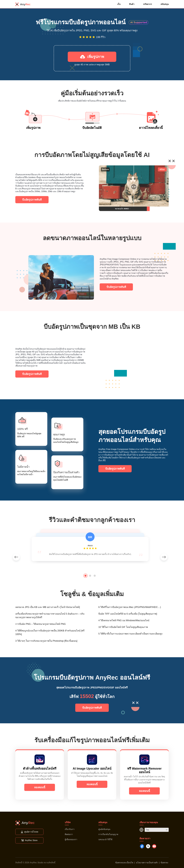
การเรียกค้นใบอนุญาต (108, 834)
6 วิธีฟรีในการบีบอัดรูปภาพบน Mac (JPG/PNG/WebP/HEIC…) (130, 607)
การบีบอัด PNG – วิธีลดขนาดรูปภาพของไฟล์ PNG (41, 624)
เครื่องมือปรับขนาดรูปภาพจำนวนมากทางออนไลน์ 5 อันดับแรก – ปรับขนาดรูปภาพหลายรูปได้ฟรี (50, 616)
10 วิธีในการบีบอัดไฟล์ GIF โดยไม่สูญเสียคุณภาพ (123, 627)
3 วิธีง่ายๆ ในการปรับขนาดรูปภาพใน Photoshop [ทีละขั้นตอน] (46, 641)
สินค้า (132, 4)
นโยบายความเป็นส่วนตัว (147, 863)
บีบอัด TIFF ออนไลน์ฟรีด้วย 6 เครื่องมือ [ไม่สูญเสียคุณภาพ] (128, 614)
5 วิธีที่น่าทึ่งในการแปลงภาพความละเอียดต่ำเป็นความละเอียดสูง (130, 634)
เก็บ (119, 4)
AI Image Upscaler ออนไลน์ (92, 768)
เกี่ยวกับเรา (70, 829)
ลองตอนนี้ (40, 787)
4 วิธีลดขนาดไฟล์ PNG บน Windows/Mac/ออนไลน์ (124, 620)
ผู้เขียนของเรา (71, 839)
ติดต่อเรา (69, 834)
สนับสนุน (165, 4)
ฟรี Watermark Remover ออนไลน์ (144, 770)
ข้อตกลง (164, 863)
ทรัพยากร (148, 4)
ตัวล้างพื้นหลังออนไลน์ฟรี (40, 768)
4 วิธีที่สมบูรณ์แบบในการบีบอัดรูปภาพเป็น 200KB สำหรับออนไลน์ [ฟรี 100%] (50, 632)
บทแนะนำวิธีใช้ (105, 839)
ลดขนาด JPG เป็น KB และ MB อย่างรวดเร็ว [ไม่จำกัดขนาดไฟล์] (48, 607)
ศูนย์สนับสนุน (104, 829)
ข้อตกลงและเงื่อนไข (124, 863)
